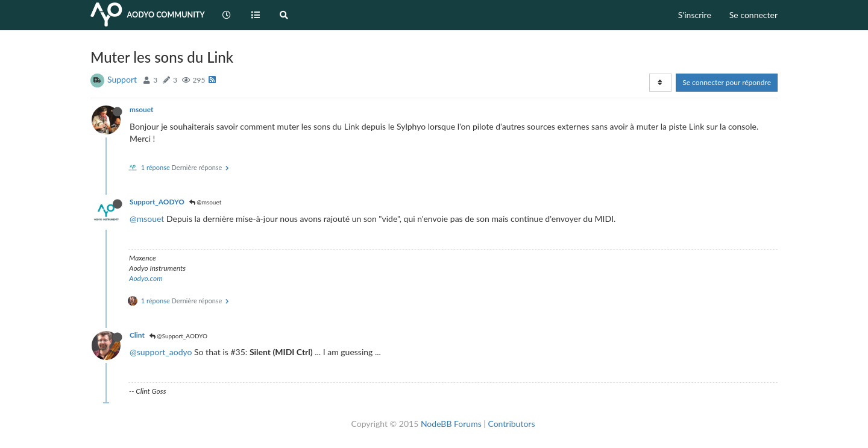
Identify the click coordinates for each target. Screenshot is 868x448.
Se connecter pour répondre (727, 82)
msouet (141, 109)
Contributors (511, 424)
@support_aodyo (161, 352)
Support (122, 79)
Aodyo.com (146, 278)
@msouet (206, 202)
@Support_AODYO (178, 336)
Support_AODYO (157, 202)
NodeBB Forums (451, 424)
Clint (137, 335)
